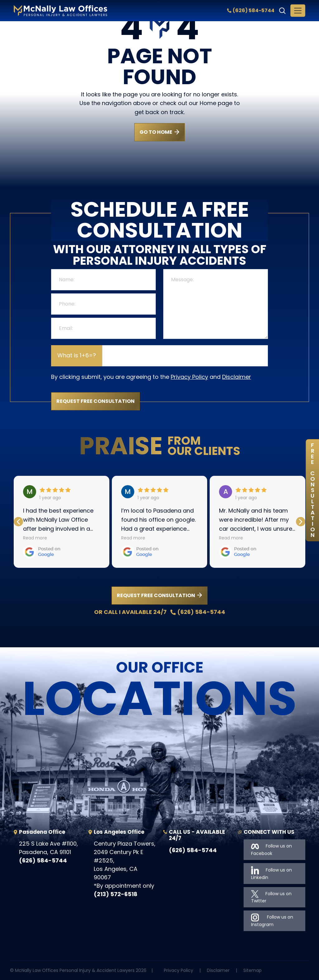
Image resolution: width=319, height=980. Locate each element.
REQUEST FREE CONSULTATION (156, 595)
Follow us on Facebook (271, 850)
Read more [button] (35, 538)
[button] (301, 522)
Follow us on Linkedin (271, 873)
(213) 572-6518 (116, 894)
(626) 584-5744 (251, 10)
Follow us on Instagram (272, 921)
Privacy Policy (189, 377)
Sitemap (252, 970)
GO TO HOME (156, 132)
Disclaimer (237, 377)
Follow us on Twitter (271, 897)
